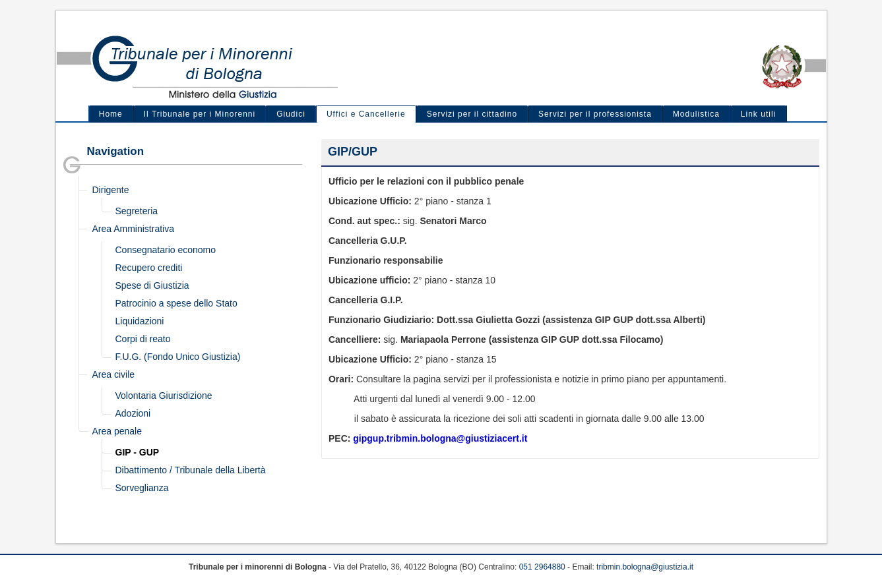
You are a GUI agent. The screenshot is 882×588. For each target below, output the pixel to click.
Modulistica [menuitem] (696, 114)
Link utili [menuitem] (758, 114)
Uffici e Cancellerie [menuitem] (366, 114)
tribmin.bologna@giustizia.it (645, 567)
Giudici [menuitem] (291, 114)
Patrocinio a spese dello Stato (176, 303)
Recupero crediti (149, 268)
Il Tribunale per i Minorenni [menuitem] (200, 114)
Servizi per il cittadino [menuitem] (472, 114)
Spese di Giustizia (152, 285)
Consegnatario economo (166, 250)
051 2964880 (542, 567)
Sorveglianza (142, 488)
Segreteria (137, 211)
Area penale (117, 431)
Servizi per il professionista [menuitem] (595, 114)
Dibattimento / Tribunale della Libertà (191, 470)
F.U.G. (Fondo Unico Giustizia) (178, 357)
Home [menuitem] (111, 114)
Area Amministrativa (133, 229)
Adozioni (133, 413)
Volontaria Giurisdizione (164, 396)
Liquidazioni (140, 321)
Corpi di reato (143, 339)
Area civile (114, 374)
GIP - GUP (138, 452)
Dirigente (111, 190)
